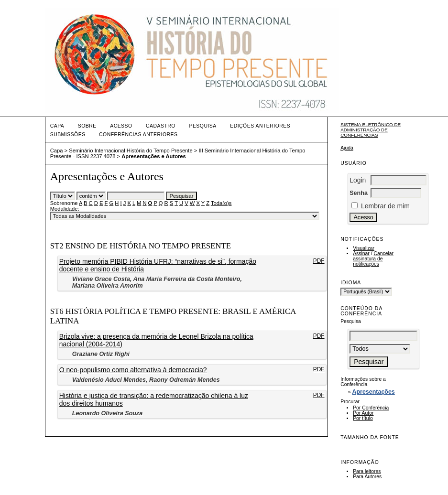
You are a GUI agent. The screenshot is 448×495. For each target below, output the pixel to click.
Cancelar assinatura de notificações (373, 259)
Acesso (121, 126)
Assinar (361, 253)
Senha (359, 193)
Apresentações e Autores (154, 156)
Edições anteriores (260, 126)
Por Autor (363, 413)
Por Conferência (371, 408)
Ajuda (347, 148)
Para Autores (367, 477)
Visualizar (364, 248)
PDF (319, 261)
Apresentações (373, 392)
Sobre (87, 126)
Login (358, 180)
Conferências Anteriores (138, 135)
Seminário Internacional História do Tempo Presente (131, 151)
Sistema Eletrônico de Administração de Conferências (371, 130)
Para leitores (367, 471)
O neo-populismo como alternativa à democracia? (133, 370)
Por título (363, 418)
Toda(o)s (221, 203)
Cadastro (161, 126)
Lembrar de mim (385, 206)
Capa (57, 126)
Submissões (68, 135)
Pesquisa (202, 126)
